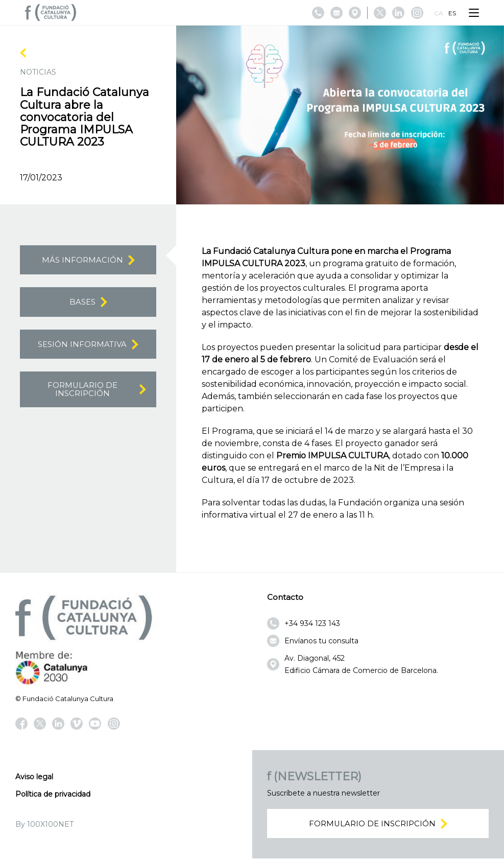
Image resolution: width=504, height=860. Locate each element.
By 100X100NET (44, 824)
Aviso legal (34, 777)
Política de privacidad (53, 794)
